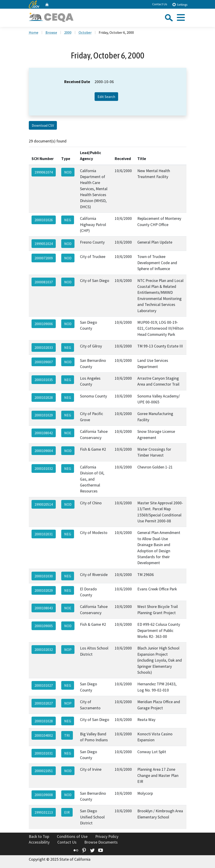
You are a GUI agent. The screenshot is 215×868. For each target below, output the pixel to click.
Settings (180, 4)
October (85, 32)
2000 (68, 32)
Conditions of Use (72, 836)
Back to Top (39, 836)
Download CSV (43, 125)
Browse (51, 32)
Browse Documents (101, 842)
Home (34, 32)
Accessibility (39, 842)
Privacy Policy (107, 836)
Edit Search (106, 97)
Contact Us (160, 4)
